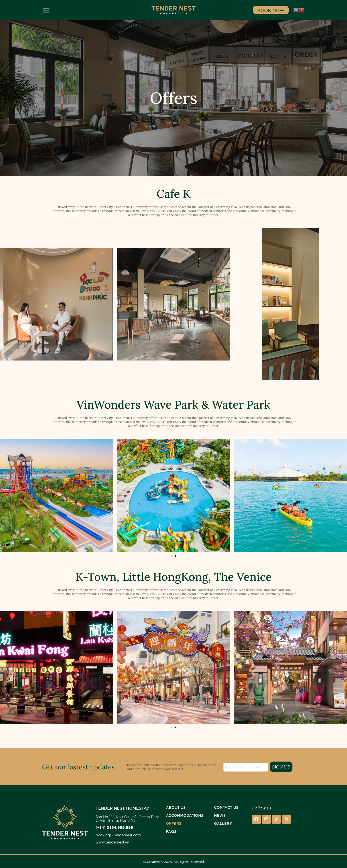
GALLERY (223, 823)
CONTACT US (226, 807)
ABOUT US (176, 807)
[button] (171, 556)
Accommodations (185, 815)
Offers (174, 823)
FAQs (171, 831)
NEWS (220, 815)
